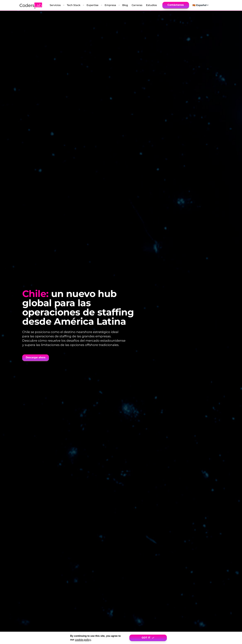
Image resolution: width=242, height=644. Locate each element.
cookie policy (83, 640)
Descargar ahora (35, 357)
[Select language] (202, 5)
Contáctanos (176, 5)
